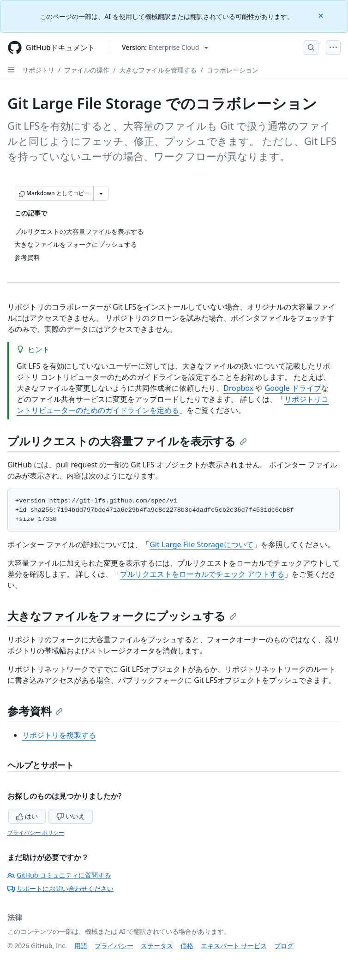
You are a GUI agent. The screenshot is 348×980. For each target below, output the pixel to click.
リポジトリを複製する (59, 735)
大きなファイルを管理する (158, 70)
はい (27, 816)
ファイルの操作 (87, 70)
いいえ (71, 816)
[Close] (322, 15)
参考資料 (35, 711)
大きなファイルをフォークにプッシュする (122, 616)
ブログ (284, 946)
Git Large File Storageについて (201, 544)
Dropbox (238, 388)
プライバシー (114, 946)
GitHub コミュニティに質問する (59, 875)
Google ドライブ (293, 388)
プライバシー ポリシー (36, 833)
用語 (81, 946)
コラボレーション (233, 70)
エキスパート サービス (234, 946)
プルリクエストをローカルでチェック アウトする (202, 574)
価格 (187, 946)
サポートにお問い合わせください (60, 888)
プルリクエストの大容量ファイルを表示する (127, 441)
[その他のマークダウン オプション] (101, 193)
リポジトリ (38, 70)
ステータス (157, 946)
